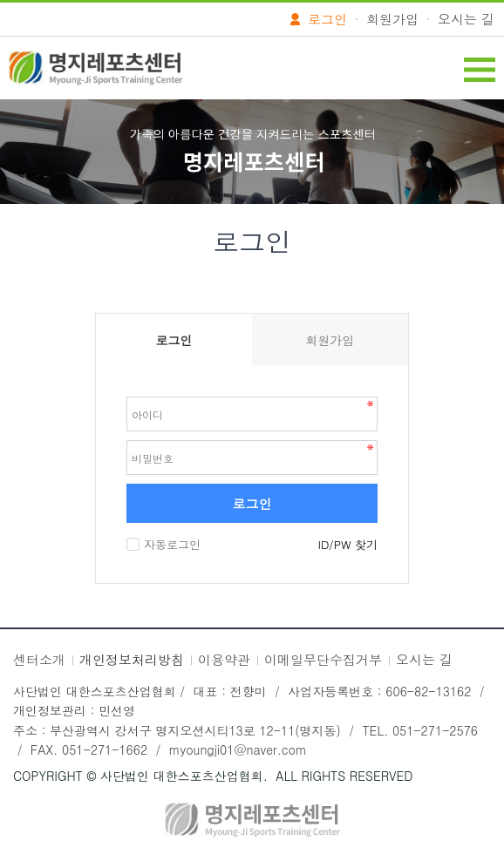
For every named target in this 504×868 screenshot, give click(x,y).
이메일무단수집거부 (323, 659)
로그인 (252, 503)
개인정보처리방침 (132, 659)
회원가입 (392, 19)
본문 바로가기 (0, 0)
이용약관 (224, 659)
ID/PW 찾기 (348, 544)
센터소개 (39, 659)
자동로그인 (170, 544)
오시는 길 (466, 19)
